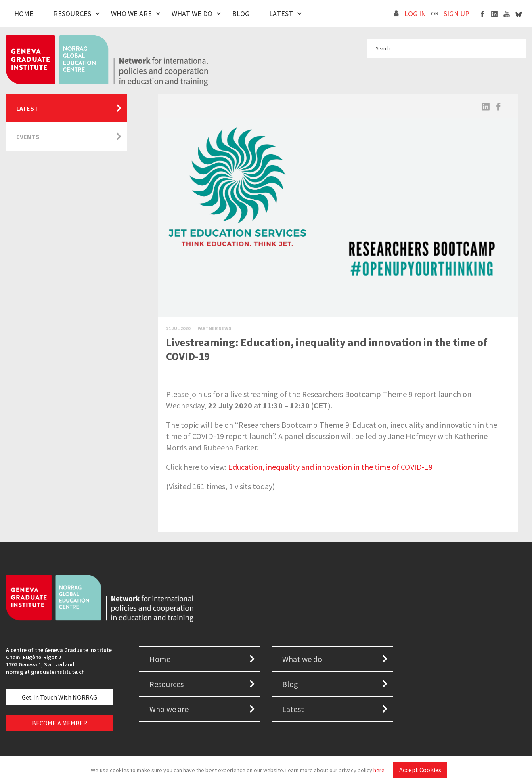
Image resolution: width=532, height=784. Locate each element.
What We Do (192, 14)
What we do (302, 659)
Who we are (169, 709)
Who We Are (131, 14)
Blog (241, 14)
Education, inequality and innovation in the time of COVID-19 (330, 467)
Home (24, 14)
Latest (281, 14)
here (379, 770)
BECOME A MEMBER (60, 723)
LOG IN (415, 14)
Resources (72, 14)
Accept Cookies (420, 770)
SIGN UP (457, 14)
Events (28, 137)
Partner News (214, 328)
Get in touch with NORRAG (60, 697)
